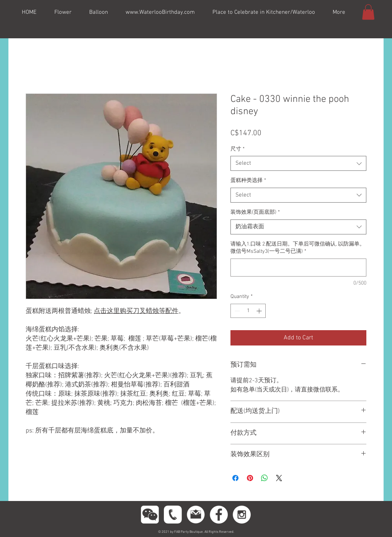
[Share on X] (279, 478)
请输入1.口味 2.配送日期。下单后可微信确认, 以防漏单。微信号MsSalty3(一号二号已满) (298, 248)
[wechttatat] (150, 515)
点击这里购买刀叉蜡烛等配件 (136, 311)
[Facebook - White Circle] (219, 515)
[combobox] (298, 163)
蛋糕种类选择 (248, 181)
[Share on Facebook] (235, 478)
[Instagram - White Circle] (242, 515)
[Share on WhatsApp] (265, 478)
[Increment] (260, 311)
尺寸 (238, 149)
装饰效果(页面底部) (255, 212)
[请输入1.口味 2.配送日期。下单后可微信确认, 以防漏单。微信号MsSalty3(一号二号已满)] (298, 268)
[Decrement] (236, 311)
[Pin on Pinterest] (250, 478)
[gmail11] (196, 515)
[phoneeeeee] (173, 515)
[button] (368, 12)
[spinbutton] (248, 311)
